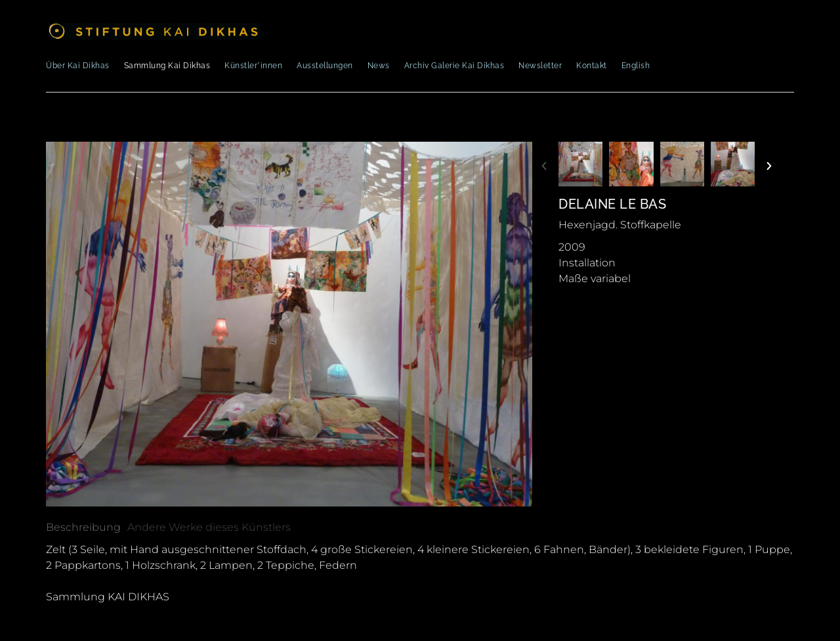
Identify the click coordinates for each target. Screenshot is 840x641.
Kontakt (592, 66)
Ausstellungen (325, 66)
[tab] (83, 527)
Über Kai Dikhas (78, 66)
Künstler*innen (253, 66)
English (636, 66)
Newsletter (540, 66)
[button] (544, 166)
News (379, 66)
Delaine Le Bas (612, 204)
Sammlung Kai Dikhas (167, 66)
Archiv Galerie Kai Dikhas (454, 66)
